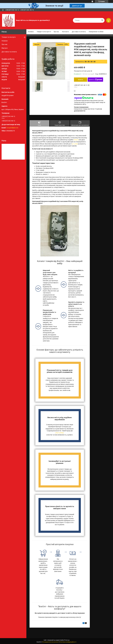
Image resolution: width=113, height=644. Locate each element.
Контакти (65, 32)
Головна (31, 32)
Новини (5, 41)
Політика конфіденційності (68, 642)
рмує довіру (60, 433)
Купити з (95, 80)
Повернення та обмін (96, 32)
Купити (81, 80)
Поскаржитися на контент (51, 642)
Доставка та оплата (79, 32)
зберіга (76, 140)
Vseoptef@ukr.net (12, 128)
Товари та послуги (43, 32)
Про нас (56, 32)
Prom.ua (67, 640)
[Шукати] (102, 20)
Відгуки (5, 48)
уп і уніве (75, 144)
